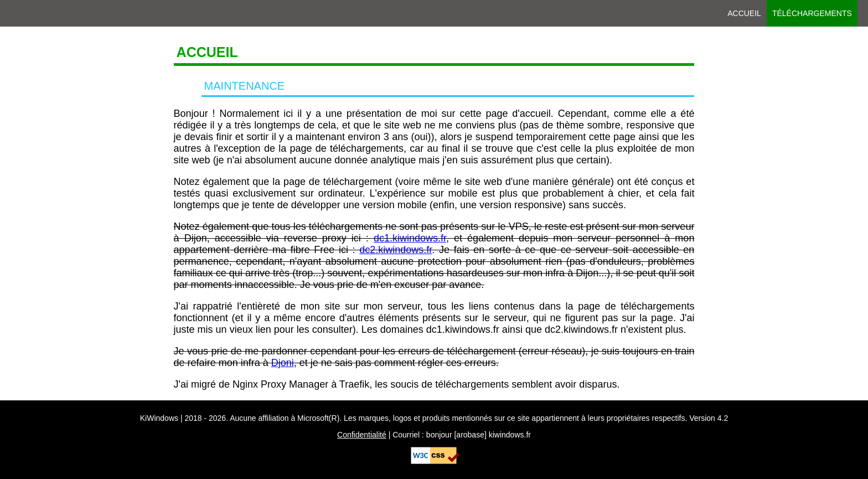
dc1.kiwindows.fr (410, 238)
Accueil (744, 13)
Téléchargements (812, 13)
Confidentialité (362, 435)
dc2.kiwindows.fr (396, 250)
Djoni (283, 363)
